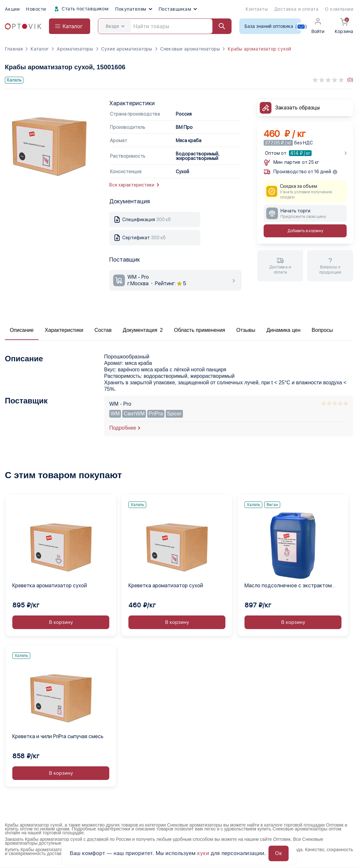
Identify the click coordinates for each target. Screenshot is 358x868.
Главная (14, 49)
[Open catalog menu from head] (70, 26)
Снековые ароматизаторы (190, 49)
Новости (36, 9)
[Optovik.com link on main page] (23, 26)
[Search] (165, 26)
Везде (115, 26)
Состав (103, 330)
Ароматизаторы (75, 49)
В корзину (61, 622)
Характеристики (64, 330)
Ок (279, 853)
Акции (12, 9)
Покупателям (133, 9)
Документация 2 (143, 330)
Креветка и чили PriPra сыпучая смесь (58, 736)
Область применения (199, 330)
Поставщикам (178, 9)
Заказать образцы (298, 108)
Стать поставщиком (81, 9)
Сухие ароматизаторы (127, 49)
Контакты (257, 9)
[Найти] (219, 26)
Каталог (40, 49)
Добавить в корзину (305, 231)
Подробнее (123, 428)
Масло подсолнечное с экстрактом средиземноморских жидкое (288, 586)
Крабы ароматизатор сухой (259, 49)
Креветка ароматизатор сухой (50, 586)
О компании (339, 9)
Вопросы (322, 330)
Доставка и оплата (296, 9)
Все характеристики (134, 185)
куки (203, 853)
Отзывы (246, 330)
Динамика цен (284, 330)
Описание (22, 330)
